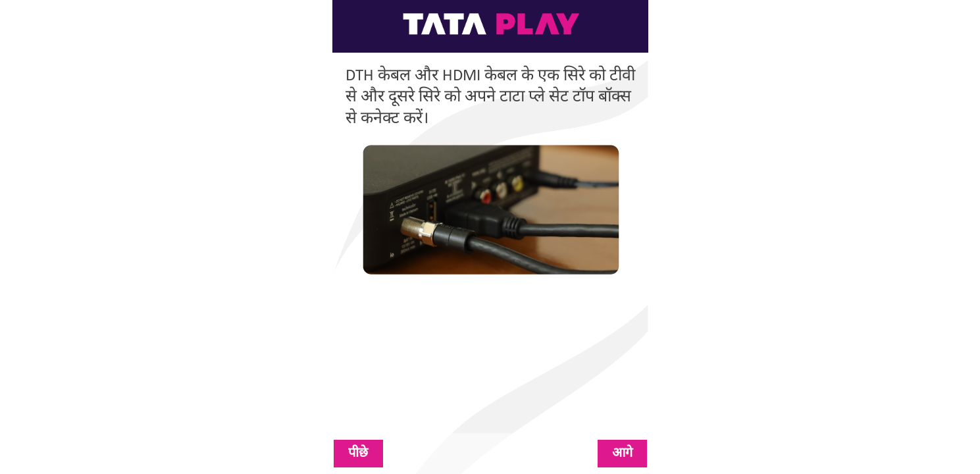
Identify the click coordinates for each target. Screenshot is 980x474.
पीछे (358, 454)
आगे (622, 454)
